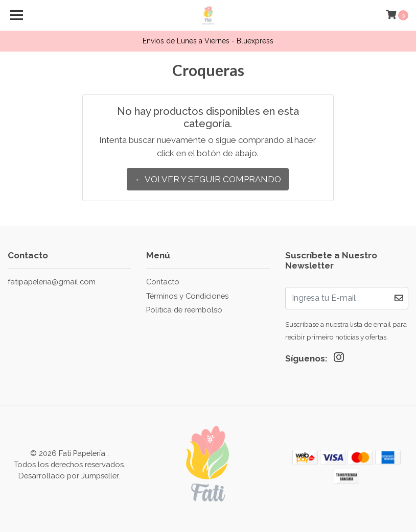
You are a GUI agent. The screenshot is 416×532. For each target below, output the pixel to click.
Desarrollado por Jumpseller (68, 476)
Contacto (163, 282)
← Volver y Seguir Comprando (208, 179)
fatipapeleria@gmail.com (52, 282)
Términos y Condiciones (187, 296)
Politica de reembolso (184, 310)
